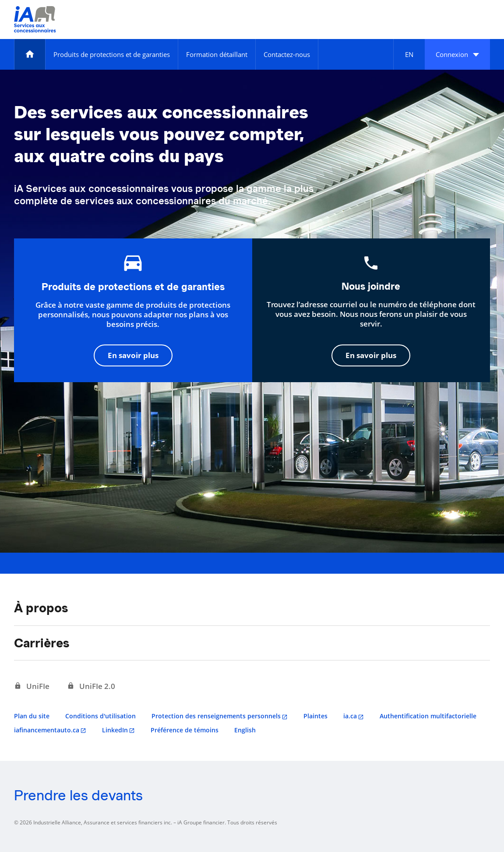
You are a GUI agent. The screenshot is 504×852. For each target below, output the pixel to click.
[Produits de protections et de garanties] (112, 54)
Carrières (42, 643)
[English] (409, 54)
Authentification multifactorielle (428, 716)
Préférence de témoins (185, 730)
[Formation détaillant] (217, 54)
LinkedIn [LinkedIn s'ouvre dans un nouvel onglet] (115, 730)
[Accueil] (30, 54)
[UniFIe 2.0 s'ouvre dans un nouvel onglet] (91, 686)
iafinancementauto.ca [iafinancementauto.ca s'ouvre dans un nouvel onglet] (47, 730)
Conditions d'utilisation (100, 716)
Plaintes (315, 716)
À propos (41, 608)
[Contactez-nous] (287, 54)
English (245, 730)
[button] (457, 54)
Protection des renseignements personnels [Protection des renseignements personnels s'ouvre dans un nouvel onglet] (216, 716)
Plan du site (32, 716)
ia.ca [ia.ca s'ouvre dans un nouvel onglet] (350, 716)
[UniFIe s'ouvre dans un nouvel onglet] (32, 686)
